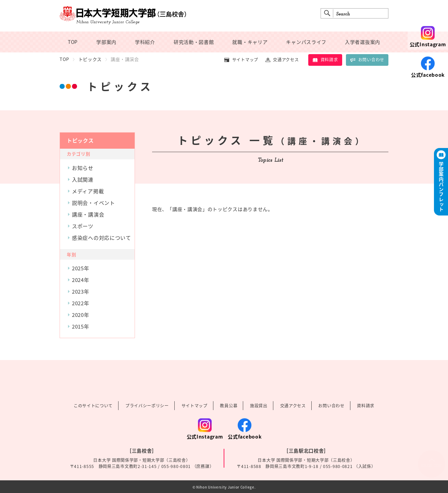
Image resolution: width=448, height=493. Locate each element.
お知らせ (83, 168)
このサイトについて (93, 406)
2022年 (81, 303)
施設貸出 (259, 406)
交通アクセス (286, 60)
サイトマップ (245, 60)
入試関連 (83, 180)
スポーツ (83, 226)
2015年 (81, 326)
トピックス (90, 59)
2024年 (81, 280)
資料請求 (325, 60)
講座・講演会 (88, 214)
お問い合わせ (367, 60)
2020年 (81, 315)
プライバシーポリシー (147, 406)
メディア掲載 (88, 191)
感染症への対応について (102, 238)
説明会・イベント (94, 203)
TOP (64, 59)
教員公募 (229, 406)
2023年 (81, 292)
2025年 (81, 268)
